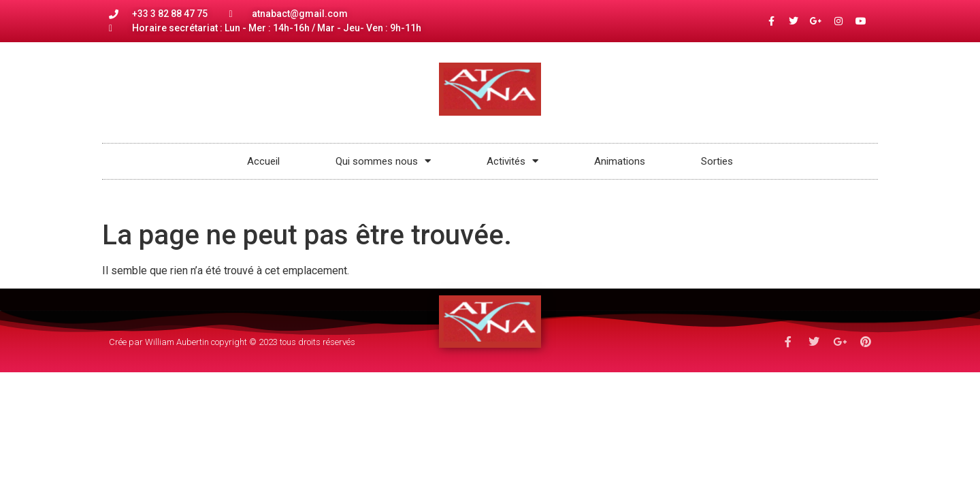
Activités (512, 161)
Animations (620, 161)
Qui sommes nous (383, 161)
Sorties (717, 161)
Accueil (263, 161)
